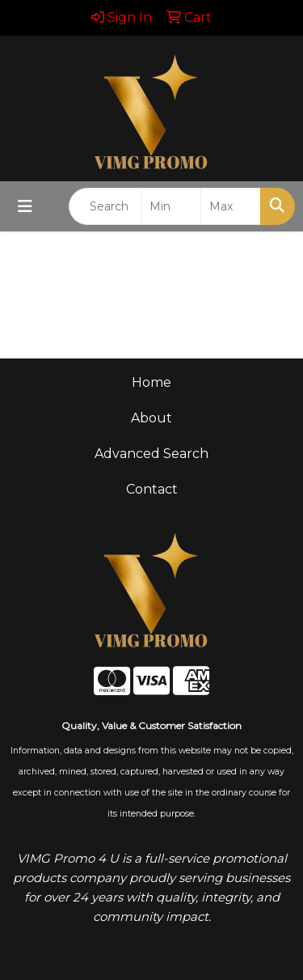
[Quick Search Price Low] (171, 206)
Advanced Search (151, 454)
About (151, 418)
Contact (152, 489)
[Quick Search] (105, 206)
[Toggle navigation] (25, 206)
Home (151, 382)
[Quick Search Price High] (231, 206)
